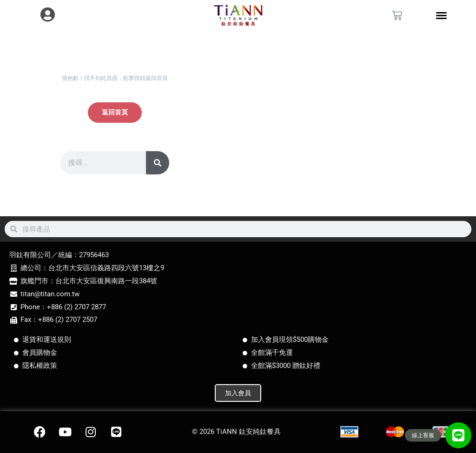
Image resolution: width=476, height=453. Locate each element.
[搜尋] (158, 163)
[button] (458, 435)
